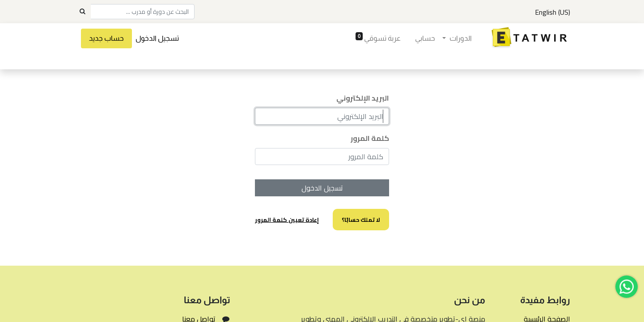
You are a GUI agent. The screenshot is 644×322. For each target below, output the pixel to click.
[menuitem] (425, 38)
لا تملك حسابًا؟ (361, 220)
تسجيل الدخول (157, 38)
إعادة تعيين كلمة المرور (287, 220)
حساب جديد (106, 38)
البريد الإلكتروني (363, 98)
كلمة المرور (370, 138)
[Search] (82, 12)
